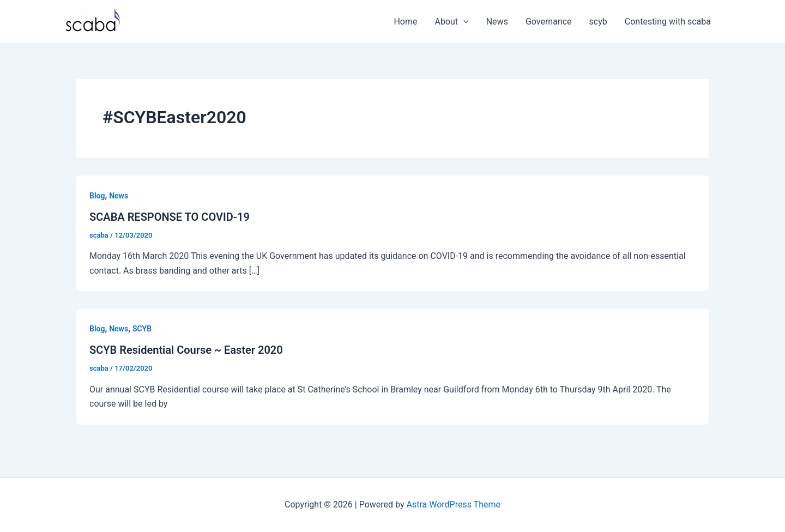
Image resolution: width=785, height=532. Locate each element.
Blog (97, 196)
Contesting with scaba (668, 22)
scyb (598, 22)
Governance (549, 22)
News (497, 22)
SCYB (142, 329)
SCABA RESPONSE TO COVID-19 (170, 217)
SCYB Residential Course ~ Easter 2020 (186, 350)
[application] (463, 22)
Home (405, 22)
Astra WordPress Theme (454, 504)
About (452, 22)
